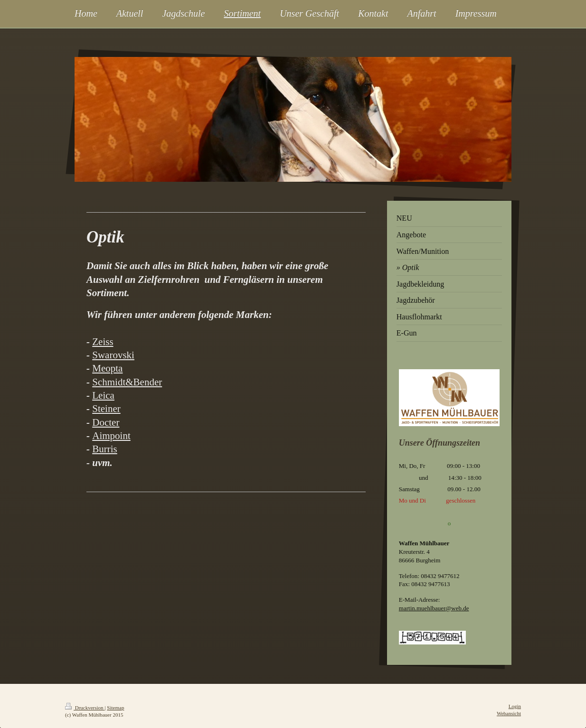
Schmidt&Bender (127, 382)
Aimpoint (111, 436)
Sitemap (115, 708)
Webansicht (509, 713)
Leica (103, 395)
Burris (105, 449)
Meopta (107, 368)
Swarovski (113, 355)
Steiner (106, 409)
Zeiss (103, 342)
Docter (106, 422)
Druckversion (85, 708)
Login (515, 706)
